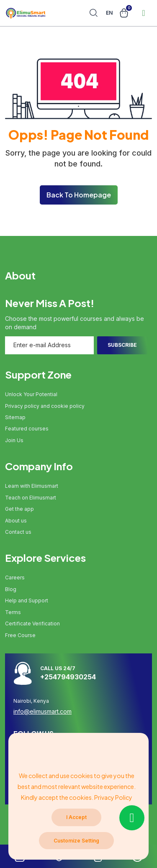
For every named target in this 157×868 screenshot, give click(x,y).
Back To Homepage (79, 195)
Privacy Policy (113, 797)
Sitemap (15, 417)
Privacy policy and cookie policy (45, 406)
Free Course (20, 635)
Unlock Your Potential (31, 394)
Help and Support (27, 600)
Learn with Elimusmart (32, 486)
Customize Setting (76, 841)
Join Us (14, 440)
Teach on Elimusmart (31, 498)
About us (16, 521)
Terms (13, 612)
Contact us (18, 532)
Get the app (19, 509)
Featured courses (27, 429)
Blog (11, 589)
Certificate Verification (32, 623)
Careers (15, 577)
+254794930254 (68, 677)
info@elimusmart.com (42, 711)
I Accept (76, 817)
